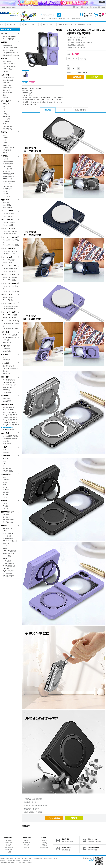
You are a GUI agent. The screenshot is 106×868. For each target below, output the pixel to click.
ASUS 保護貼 (7, 342)
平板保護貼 (6, 492)
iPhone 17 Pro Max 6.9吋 (10, 237)
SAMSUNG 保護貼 (8, 430)
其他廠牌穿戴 (7, 150)
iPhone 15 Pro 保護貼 (9, 317)
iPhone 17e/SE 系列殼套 (10, 251)
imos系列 (6, 546)
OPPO (5, 143)
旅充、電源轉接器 (8, 80)
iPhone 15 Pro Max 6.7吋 (10, 321)
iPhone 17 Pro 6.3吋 (8, 228)
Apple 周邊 (5, 200)
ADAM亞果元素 (7, 528)
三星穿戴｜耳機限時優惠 (10, 48)
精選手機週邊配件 (7, 512)
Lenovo (5, 461)
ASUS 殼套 (6, 340)
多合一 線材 (6, 90)
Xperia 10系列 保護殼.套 (10, 439)
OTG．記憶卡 (6, 101)
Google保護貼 (7, 351)
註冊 (90, 14)
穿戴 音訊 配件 (11, 24)
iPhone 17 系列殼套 (9, 214)
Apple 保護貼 (7, 205)
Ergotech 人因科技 (8, 148)
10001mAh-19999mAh (10, 66)
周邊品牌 (4, 526)
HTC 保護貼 (6, 360)
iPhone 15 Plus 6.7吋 (9, 303)
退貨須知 (44, 840)
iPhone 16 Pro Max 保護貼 (11, 291)
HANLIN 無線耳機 (8, 164)
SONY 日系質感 (8, 179)
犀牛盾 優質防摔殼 (8, 576)
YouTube (93, 7)
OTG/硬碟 (6, 104)
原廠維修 (44, 845)
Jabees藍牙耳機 (8, 169)
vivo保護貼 (6, 452)
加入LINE (85, 7)
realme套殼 (6, 399)
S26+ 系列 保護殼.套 (9, 410)
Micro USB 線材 (8, 88)
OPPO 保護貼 (7, 392)
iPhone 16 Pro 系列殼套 (10, 277)
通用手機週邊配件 (8, 522)
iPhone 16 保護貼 (8, 262)
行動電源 (4, 59)
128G (4, 111)
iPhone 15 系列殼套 (9, 297)
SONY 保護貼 (7, 444)
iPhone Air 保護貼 (8, 225)
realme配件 (5, 396)
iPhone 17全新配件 (9, 39)
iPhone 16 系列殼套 (9, 260)
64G (4, 109)
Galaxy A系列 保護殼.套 (10, 420)
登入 (86, 14)
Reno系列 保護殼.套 (9, 380)
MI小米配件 (5, 363)
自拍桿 (5, 503)
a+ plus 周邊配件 (8, 533)
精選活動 (4, 42)
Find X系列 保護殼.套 (9, 382)
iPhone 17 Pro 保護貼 (9, 234)
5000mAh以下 (7, 61)
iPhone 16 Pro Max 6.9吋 (10, 283)
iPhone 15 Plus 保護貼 (10, 309)
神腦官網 (9, 840)
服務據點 (8, 7)
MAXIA (5, 558)
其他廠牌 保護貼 (8, 471)
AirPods (60, 19)
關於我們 (9, 845)
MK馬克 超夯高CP (8, 553)
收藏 (32, 83)
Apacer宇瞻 (6, 119)
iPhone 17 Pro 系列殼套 (10, 231)
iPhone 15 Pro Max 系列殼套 (11, 325)
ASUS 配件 (5, 332)
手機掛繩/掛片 (7, 517)
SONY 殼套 (6, 441)
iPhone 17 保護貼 (8, 216)
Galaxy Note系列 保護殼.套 (11, 425)
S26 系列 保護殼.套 (9, 407)
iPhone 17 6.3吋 (7, 211)
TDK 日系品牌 (7, 184)
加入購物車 (76, 77)
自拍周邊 (4, 501)
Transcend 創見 (8, 126)
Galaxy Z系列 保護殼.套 (10, 415)
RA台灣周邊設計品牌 (9, 566)
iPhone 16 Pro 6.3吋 (8, 275)
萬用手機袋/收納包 (8, 520)
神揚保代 (14, 7)
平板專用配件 (6, 474)
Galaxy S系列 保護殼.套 (10, 417)
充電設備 (5, 98)
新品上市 (4, 34)
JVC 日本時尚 (7, 166)
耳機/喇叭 (4, 156)
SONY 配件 (5, 433)
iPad (49, 19)
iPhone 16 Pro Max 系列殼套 (11, 287)
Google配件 (5, 346)
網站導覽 (9, 852)
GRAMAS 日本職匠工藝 (10, 541)
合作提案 (26, 847)
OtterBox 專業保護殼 (9, 563)
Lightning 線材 (7, 85)
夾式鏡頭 (5, 506)
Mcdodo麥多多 (7, 556)
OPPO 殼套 (6, 390)
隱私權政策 (9, 850)
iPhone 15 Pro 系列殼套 (10, 315)
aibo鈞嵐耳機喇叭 (8, 161)
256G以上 (6, 114)
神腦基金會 (9, 843)
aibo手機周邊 (7, 536)
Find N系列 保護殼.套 (9, 385)
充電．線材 (5, 75)
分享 (25, 83)
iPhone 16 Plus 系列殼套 (10, 269)
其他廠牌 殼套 (7, 468)
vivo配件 (4, 447)
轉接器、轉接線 (8, 93)
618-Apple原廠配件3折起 (10, 53)
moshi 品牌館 (7, 561)
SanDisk (5, 124)
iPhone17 (44, 19)
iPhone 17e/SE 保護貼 (9, 254)
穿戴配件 (5, 153)
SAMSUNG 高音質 (8, 176)
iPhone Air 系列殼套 (9, 223)
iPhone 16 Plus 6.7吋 (9, 266)
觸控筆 (5, 497)
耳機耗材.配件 (7, 196)
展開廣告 (102, 2)
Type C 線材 (6, 83)
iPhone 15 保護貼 (8, 300)
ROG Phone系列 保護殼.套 (11, 337)
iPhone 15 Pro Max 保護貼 (11, 329)
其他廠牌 (5, 194)
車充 (4, 95)
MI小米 (5, 482)
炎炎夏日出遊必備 (8, 50)
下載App (3, 7)
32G (4, 106)
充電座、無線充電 (8, 78)
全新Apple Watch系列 (9, 36)
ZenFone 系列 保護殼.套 (10, 335)
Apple (5, 135)
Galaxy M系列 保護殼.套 (10, 422)
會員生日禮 (27, 843)
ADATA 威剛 (6, 116)
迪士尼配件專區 (8, 573)
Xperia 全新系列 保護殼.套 (11, 436)
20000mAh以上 (7, 69)
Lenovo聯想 (6, 480)
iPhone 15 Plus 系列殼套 (10, 306)
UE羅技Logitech (8, 189)
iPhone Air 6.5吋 (7, 220)
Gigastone (6, 121)
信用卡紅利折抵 (73, 59)
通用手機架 (6, 515)
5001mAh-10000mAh (9, 64)
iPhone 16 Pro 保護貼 (9, 280)
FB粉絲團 (102, 7)
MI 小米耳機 (6, 171)
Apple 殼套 (6, 203)
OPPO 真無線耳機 (8, 174)
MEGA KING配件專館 (9, 551)
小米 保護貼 (6, 374)
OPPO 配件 (5, 377)
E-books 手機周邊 (8, 538)
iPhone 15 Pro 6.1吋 (8, 312)
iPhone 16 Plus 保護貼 (10, 271)
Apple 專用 (6, 159)
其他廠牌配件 (6, 456)
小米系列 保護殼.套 (9, 366)
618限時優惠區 (7, 45)
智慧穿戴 (4, 132)
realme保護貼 (7, 401)
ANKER (5, 531)
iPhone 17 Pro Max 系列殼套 (11, 241)
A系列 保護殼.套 (8, 387)
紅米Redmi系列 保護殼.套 (11, 369)
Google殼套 (6, 349)
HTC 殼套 (6, 357)
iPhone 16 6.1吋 (7, 257)
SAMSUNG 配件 (29, 24)
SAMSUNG (6, 145)
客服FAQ (44, 843)
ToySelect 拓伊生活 (9, 571)
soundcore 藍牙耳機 (9, 181)
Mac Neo (54, 19)
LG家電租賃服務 (75, 19)
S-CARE (77, 7)
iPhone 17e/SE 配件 (8, 248)
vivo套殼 (5, 450)
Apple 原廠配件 (7, 208)
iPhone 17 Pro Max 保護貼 (11, 245)
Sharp (5, 466)
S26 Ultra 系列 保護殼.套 (10, 412)
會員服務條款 (9, 847)
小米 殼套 (6, 371)
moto (4, 463)
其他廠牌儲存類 (8, 129)
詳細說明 (91, 860)
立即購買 (95, 77)
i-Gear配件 (6, 543)
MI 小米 (5, 140)
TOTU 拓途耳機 (8, 186)
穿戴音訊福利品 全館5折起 (11, 55)
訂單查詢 (26, 845)
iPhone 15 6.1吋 (7, 295)
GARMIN (5, 138)
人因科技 (5, 191)
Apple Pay (83, 59)
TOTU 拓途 (6, 568)
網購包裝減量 (44, 847)
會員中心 (88, 16)
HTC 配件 (5, 354)
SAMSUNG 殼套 (47, 24)
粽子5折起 (66, 19)
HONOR (5, 459)
